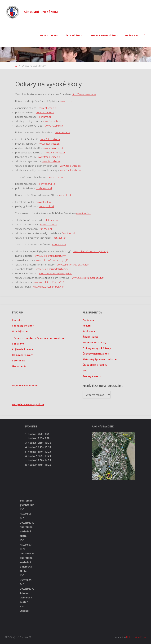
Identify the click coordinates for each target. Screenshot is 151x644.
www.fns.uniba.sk (56, 152)
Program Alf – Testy (94, 342)
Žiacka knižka (91, 337)
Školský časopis (92, 376)
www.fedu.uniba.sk (53, 148)
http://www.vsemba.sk (84, 94)
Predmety (88, 320)
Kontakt (17, 320)
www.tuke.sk (59, 244)
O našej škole (20, 331)
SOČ (85, 370)
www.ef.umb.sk (47, 108)
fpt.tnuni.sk (60, 238)
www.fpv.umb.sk (52, 121)
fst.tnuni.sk (52, 220)
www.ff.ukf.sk (44, 202)
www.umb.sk (67, 101)
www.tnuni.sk (84, 213)
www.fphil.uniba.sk (50, 139)
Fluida (128, 637)
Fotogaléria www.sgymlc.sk (28, 404)
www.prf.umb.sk (45, 112)
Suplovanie (89, 331)
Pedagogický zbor (23, 326)
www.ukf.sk (65, 195)
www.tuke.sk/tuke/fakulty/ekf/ (55, 273)
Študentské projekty (95, 365)
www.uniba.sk (62, 132)
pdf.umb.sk (45, 117)
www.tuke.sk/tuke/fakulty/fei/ (73, 265)
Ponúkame (18, 344)
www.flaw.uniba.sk (50, 144)
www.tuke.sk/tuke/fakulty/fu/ (48, 282)
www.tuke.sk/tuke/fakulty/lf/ (49, 287)
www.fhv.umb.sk (54, 126)
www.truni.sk (56, 177)
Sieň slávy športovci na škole (100, 359)
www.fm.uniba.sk (51, 161)
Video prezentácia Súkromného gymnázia (39, 338)
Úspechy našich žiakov (96, 354)
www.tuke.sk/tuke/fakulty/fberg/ (91, 251)
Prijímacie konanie (23, 349)
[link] (145, 35)
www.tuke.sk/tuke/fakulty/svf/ (52, 269)
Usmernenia (19, 366)
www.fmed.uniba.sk (49, 157)
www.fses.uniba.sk (70, 166)
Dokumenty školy (22, 355)
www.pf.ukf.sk (47, 206)
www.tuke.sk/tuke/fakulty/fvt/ (88, 278)
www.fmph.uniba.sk (71, 170)
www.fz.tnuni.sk (49, 224)
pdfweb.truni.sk (48, 184)
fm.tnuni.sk (47, 229)
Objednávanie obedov (25, 385)
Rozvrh (87, 326)
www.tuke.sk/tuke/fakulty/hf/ (50, 256)
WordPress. (140, 637)
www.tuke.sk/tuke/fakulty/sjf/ (52, 260)
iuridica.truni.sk (44, 188)
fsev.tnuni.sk (69, 233)
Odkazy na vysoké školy (97, 348)
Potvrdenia (19, 360)
